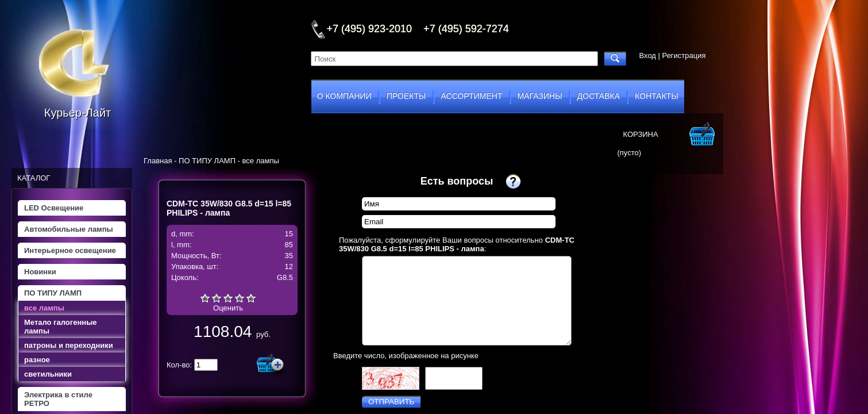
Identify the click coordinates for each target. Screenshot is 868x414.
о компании (344, 96)
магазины (539, 96)
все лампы (44, 308)
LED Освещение (54, 208)
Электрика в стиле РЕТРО (58, 399)
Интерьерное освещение (70, 250)
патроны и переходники (69, 345)
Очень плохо (205, 298)
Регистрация (684, 55)
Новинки (40, 272)
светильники (48, 374)
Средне (228, 298)
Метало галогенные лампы (60, 327)
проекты (406, 96)
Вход (648, 55)
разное (37, 360)
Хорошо (240, 298)
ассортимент (471, 96)
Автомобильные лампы (69, 229)
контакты (657, 96)
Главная (158, 161)
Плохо (217, 298)
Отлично (251, 298)
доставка (599, 96)
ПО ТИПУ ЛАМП (53, 293)
